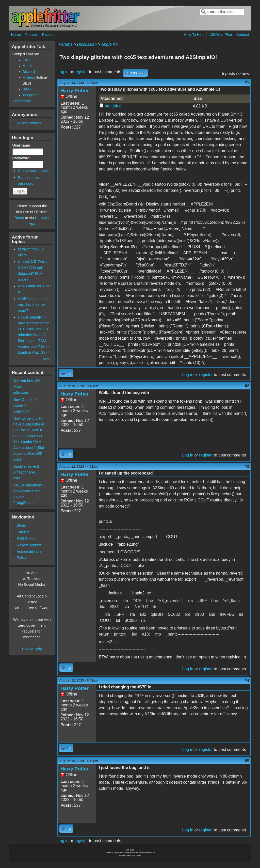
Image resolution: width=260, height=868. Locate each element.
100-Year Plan (221, 35)
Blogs (21, 525)
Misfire (28, 77)
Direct (19, 218)
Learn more (22, 101)
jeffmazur (21, 392)
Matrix (28, 66)
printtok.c (113, 106)
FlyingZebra (23, 503)
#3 (247, 467)
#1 (247, 83)
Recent (48, 35)
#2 (247, 386)
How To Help (194, 35)
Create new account (34, 171)
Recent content (29, 123)
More (47, 359)
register (81, 72)
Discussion (87, 44)
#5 (247, 761)
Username (22, 145)
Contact (243, 35)
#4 (247, 680)
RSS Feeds (26, 539)
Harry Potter (75, 91)
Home (16, 35)
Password (22, 158)
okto (17, 478)
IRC (26, 60)
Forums (31, 35)
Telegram (30, 95)
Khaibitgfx (21, 411)
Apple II (108, 44)
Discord (29, 72)
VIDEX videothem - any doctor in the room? (33, 305)
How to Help (32, 649)
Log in (63, 72)
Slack (27, 89)
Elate (18, 459)
